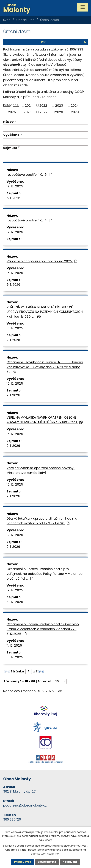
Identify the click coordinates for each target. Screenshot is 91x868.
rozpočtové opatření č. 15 (29, 175)
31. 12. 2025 (15, 602)
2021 (28, 105)
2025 (12, 112)
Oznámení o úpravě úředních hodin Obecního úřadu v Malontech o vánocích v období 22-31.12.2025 (43, 629)
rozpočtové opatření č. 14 (29, 220)
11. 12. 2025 (14, 645)
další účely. (45, 840)
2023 (59, 105)
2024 (75, 105)
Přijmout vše (23, 862)
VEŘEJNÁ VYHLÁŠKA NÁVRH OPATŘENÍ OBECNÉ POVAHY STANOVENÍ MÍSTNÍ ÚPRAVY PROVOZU (45, 420)
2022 (43, 105)
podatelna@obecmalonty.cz (25, 805)
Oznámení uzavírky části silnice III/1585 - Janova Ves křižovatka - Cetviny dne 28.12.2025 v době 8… (45, 367)
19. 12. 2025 (15, 186)
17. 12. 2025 (15, 232)
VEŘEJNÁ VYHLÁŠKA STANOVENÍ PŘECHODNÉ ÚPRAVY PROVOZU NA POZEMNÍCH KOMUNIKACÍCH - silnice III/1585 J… (45, 312)
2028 (59, 112)
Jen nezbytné (47, 862)
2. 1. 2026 (13, 340)
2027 (43, 112)
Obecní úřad (25, 20)
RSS (64, 42)
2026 (28, 112)
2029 (75, 112)
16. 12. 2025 (15, 273)
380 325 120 (12, 819)
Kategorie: (11, 105)
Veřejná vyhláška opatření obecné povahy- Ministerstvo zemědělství (41, 470)
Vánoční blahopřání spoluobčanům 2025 (42, 261)
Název (8, 122)
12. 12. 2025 (15, 535)
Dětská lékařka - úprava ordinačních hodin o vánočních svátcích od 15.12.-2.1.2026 (42, 521)
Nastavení (70, 862)
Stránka (17, 671)
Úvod (7, 20)
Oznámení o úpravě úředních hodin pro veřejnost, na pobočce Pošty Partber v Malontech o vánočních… (45, 574)
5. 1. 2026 (13, 198)
